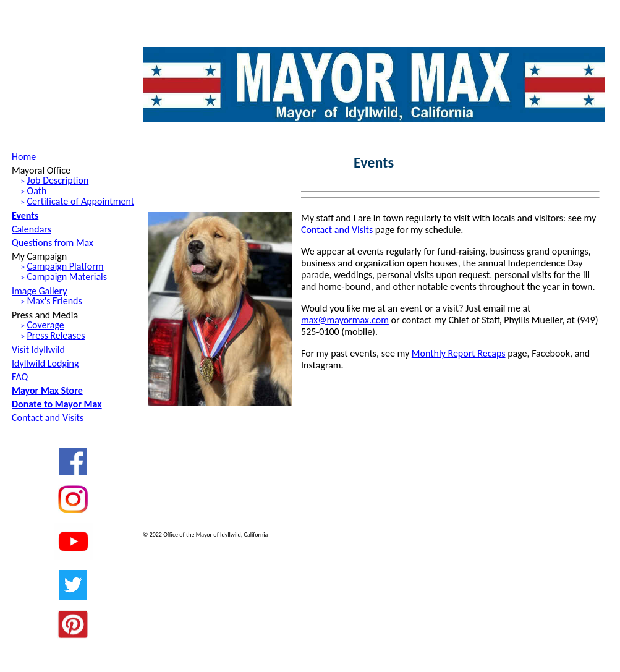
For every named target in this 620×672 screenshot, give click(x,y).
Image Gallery (39, 291)
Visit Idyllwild (38, 350)
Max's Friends (55, 301)
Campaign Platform (66, 266)
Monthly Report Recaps (459, 353)
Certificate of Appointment (81, 201)
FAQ (20, 377)
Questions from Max (53, 243)
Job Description (58, 180)
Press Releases (56, 335)
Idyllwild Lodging (45, 363)
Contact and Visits (48, 418)
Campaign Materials (67, 277)
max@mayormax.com (345, 320)
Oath (37, 191)
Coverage (46, 325)
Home (24, 157)
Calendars (32, 229)
